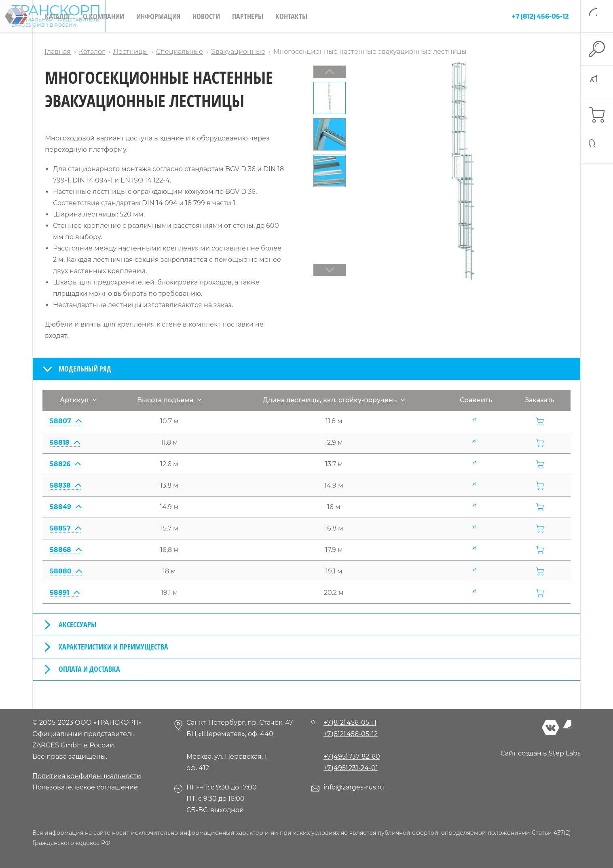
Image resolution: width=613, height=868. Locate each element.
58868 (66, 550)
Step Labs (565, 753)
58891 (64, 593)
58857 (65, 528)
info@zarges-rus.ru (354, 787)
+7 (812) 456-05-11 (350, 723)
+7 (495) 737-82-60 (352, 757)
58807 (66, 421)
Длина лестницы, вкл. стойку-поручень (334, 400)
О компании (104, 16)
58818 (65, 442)
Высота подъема (169, 400)
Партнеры (248, 16)
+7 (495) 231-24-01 (351, 768)
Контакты (291, 16)
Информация (158, 16)
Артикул (78, 400)
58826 (65, 464)
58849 (66, 507)
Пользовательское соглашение (85, 787)
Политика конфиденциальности (87, 776)
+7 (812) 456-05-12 (540, 16)
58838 (65, 485)
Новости (206, 16)
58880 (66, 571)
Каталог (58, 16)
